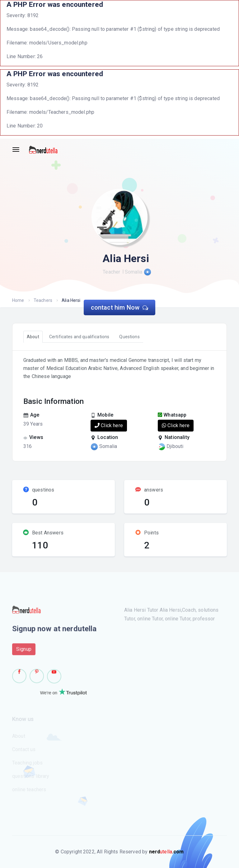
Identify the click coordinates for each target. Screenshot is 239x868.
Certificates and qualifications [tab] (79, 337)
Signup (24, 651)
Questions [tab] (129, 337)
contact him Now (120, 307)
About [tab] (33, 337)
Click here (109, 425)
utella (166, 852)
